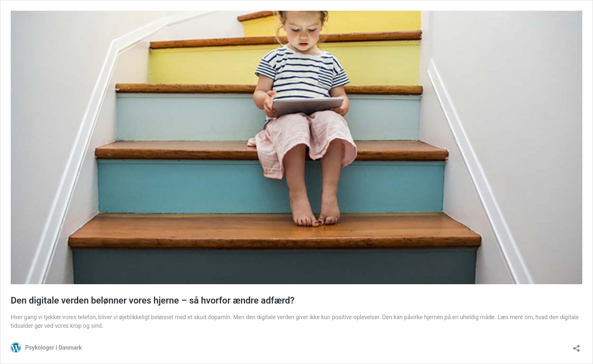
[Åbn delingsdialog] (577, 346)
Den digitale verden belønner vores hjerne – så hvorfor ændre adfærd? (153, 300)
